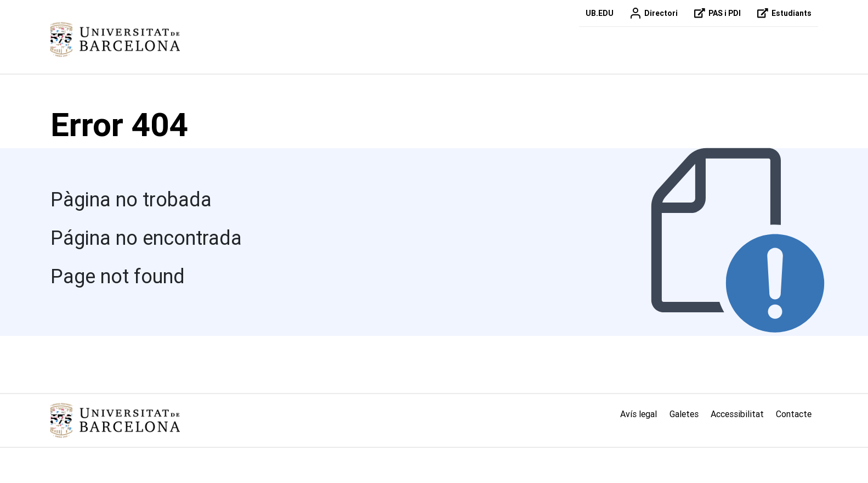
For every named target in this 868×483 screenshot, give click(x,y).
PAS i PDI (716, 13)
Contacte (794, 414)
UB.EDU (600, 13)
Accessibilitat (737, 414)
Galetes (684, 414)
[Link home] (115, 420)
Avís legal (639, 414)
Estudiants (783, 13)
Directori (652, 13)
